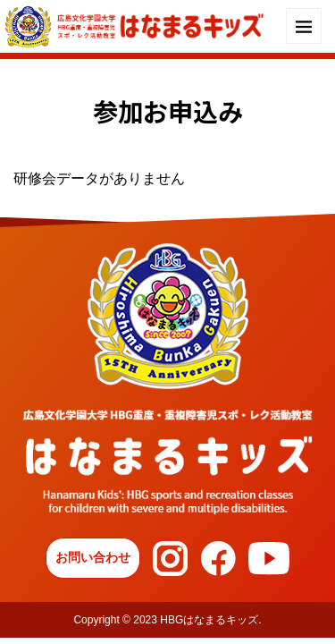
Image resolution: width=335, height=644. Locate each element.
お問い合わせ (93, 557)
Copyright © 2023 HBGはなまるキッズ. (167, 620)
